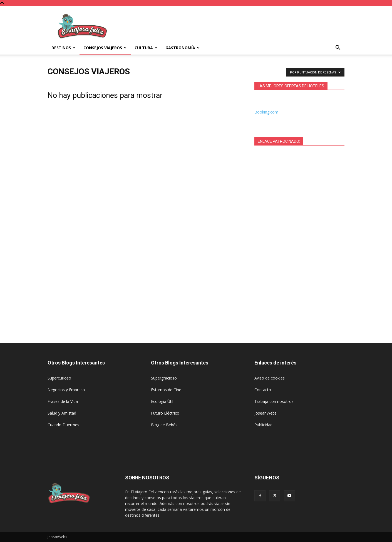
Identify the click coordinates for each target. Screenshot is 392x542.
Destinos (63, 48)
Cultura (146, 48)
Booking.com (266, 112)
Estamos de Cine (166, 390)
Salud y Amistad (62, 413)
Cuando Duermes (63, 425)
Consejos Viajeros (105, 48)
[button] (338, 48)
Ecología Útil (162, 401)
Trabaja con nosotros (274, 401)
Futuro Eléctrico (165, 413)
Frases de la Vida (63, 401)
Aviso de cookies (270, 378)
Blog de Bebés (164, 425)
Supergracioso (164, 378)
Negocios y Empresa (66, 390)
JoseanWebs (266, 413)
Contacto (263, 390)
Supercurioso (59, 378)
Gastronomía (183, 48)
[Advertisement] (243, 26)
